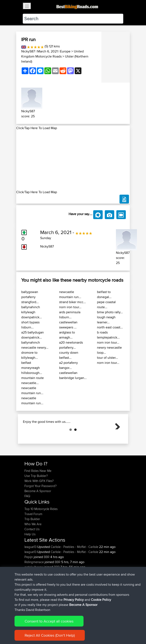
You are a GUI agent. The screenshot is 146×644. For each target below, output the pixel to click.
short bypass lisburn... (30, 325)
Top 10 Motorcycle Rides (41, 530)
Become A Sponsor (38, 512)
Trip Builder (32, 540)
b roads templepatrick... (108, 335)
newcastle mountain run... (32, 390)
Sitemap (64, 628)
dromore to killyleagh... (30, 355)
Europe (65, 51)
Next (116, 436)
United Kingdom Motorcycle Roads (52, 54)
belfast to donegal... (104, 294)
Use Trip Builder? (36, 497)
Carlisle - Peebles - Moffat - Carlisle (74, 568)
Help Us (30, 555)
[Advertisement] (73, 160)
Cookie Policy (102, 628)
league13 (31, 568)
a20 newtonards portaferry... (71, 345)
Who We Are (33, 545)
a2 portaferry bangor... (68, 365)
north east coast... (110, 327)
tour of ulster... (108, 358)
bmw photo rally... (110, 312)
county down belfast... (69, 355)
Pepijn (29, 578)
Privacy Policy (81, 628)
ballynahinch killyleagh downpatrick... (32, 312)
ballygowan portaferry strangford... (30, 297)
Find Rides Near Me (38, 492)
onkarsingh (33, 593)
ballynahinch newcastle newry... (35, 345)
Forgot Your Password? (40, 507)
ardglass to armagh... (67, 335)
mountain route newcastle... (33, 380)
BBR (47, 578)
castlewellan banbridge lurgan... (73, 375)
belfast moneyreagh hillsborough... (32, 368)
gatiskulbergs (34, 588)
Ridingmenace (35, 583)
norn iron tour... (70, 307)
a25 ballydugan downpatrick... (33, 335)
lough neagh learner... (106, 320)
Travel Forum (33, 535)
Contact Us (32, 550)
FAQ (27, 517)
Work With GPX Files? (39, 502)
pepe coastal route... (106, 305)
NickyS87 (28, 51)
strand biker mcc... (72, 302)
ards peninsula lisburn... (70, 315)
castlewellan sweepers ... (68, 325)
